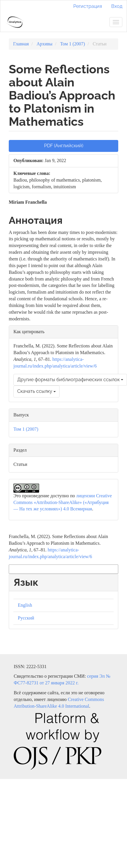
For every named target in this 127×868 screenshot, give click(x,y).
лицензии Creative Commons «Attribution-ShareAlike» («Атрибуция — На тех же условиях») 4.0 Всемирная (63, 502)
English (25, 605)
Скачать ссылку (36, 391)
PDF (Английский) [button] (64, 146)
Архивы (44, 44)
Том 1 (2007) (73, 44)
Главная (21, 44)
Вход (117, 6)
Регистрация (88, 6)
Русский (26, 618)
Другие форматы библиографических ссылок (70, 380)
